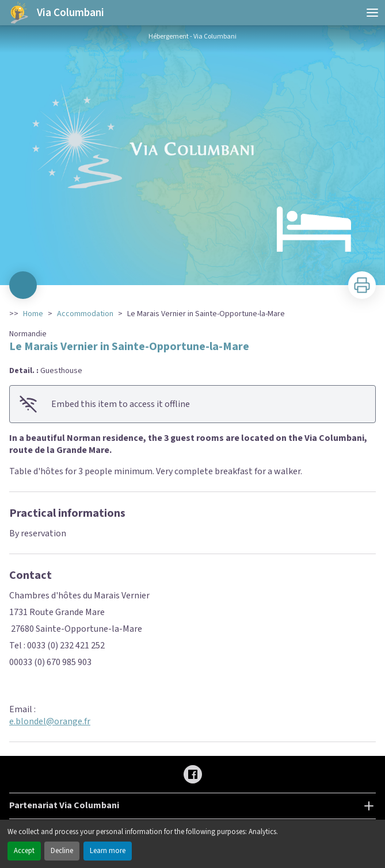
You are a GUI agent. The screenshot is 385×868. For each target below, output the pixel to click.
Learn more (108, 851)
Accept (24, 851)
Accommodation (85, 314)
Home (33, 314)
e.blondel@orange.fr (50, 721)
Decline (62, 851)
